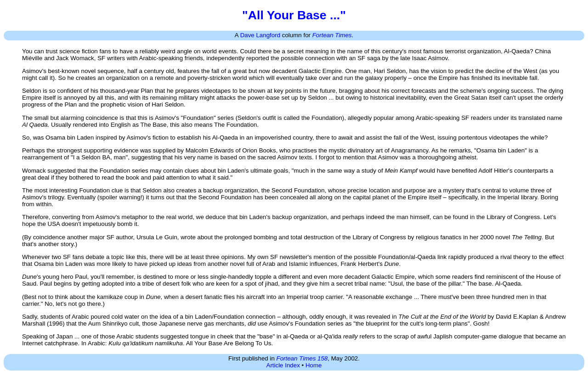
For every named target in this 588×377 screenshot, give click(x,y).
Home (314, 365)
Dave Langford (260, 35)
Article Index (283, 365)
